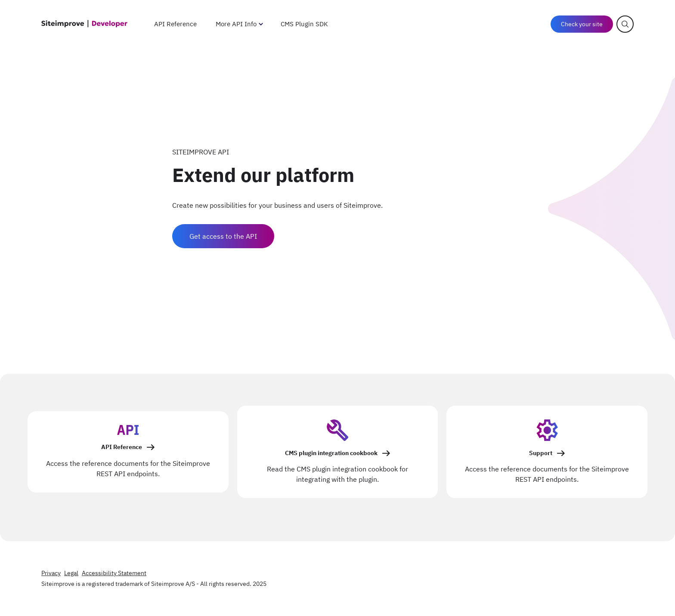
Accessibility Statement (114, 573)
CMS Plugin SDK (304, 24)
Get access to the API (223, 236)
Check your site (582, 24)
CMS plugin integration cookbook (331, 453)
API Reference (175, 24)
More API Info (236, 24)
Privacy (51, 573)
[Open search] (625, 24)
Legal (71, 573)
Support (541, 453)
